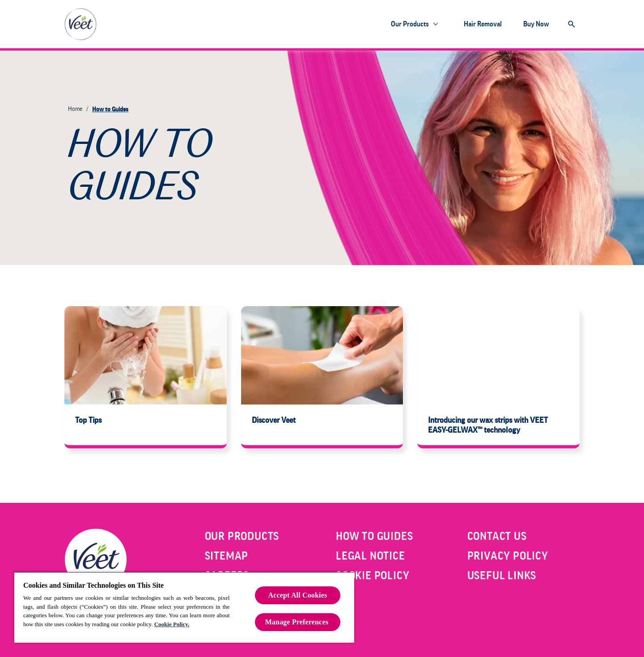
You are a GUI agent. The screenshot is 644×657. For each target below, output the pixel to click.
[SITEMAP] (227, 556)
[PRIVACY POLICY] (508, 556)
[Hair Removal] (483, 24)
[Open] (572, 24)
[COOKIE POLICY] (373, 576)
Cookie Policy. (172, 624)
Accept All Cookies (298, 595)
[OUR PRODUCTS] (242, 536)
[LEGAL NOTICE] (371, 556)
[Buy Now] (536, 24)
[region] (184, 607)
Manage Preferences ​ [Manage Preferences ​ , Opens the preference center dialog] (298, 622)
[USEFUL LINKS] (502, 576)
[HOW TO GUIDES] (374, 536)
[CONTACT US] (497, 536)
